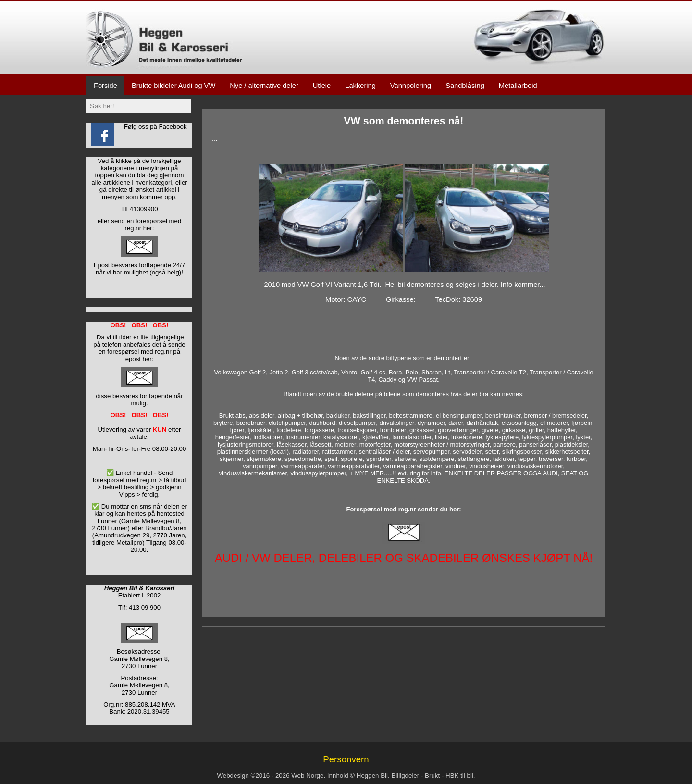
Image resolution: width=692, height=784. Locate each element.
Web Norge (307, 776)
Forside (105, 86)
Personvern (346, 759)
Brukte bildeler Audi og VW (173, 86)
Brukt (432, 776)
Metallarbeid (518, 86)
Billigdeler (405, 776)
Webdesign (233, 776)
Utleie (322, 86)
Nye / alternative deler (264, 86)
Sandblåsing (465, 86)
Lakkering (360, 86)
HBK (452, 776)
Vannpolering (411, 86)
